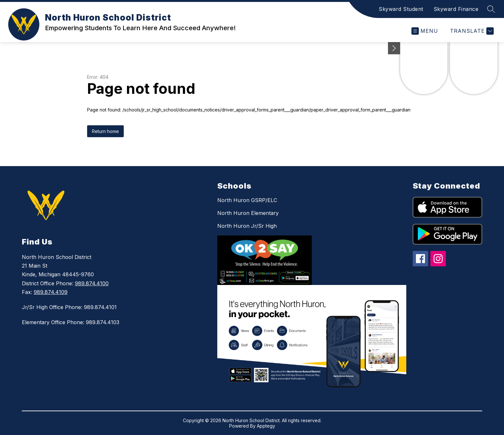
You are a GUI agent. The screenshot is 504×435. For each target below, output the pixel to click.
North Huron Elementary (248, 213)
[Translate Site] (471, 31)
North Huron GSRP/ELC (247, 200)
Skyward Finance (456, 9)
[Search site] (491, 9)
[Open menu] (425, 31)
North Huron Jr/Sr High (247, 226)
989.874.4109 (51, 292)
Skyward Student (401, 9)
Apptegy (266, 426)
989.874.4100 (92, 283)
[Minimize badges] (394, 48)
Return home (105, 131)
